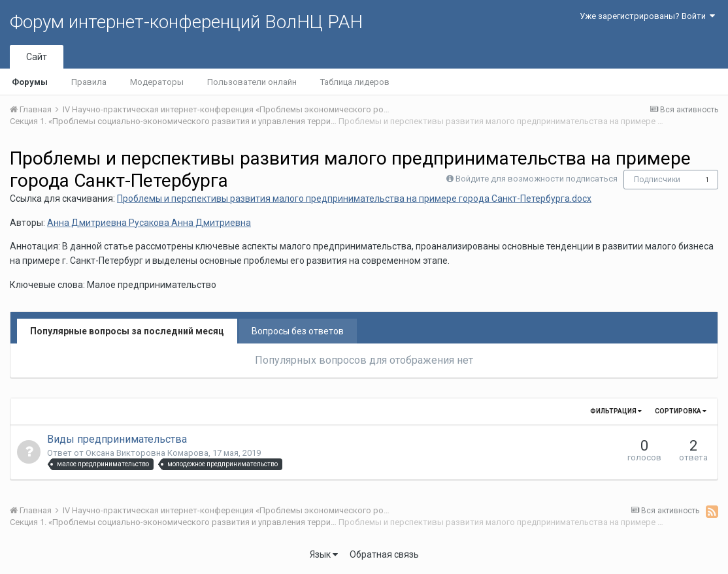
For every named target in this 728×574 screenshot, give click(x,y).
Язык (324, 554)
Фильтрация (616, 411)
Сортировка (681, 411)
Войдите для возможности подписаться (537, 179)
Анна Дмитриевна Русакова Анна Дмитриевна (149, 223)
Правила (89, 82)
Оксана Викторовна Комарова (147, 453)
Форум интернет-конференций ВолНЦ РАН (186, 22)
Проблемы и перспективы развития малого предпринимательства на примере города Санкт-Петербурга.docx (354, 199)
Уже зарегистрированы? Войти (647, 16)
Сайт (37, 57)
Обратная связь (384, 554)
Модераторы (157, 82)
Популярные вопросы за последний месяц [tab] (127, 331)
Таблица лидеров (355, 82)
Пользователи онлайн (252, 82)
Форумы (30, 82)
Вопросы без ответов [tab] (298, 331)
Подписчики (657, 180)
